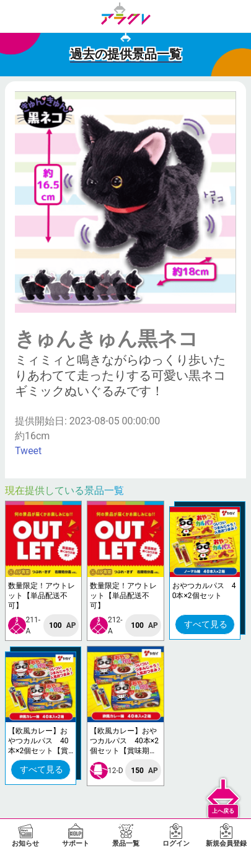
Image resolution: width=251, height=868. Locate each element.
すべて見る (206, 624)
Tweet (28, 451)
